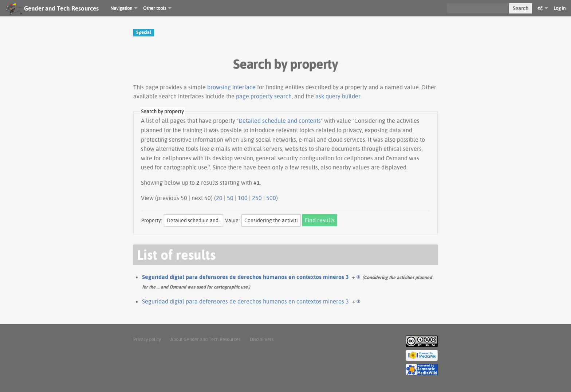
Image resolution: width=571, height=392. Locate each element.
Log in (560, 8)
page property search (264, 96)
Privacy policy (147, 339)
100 (243, 198)
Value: (232, 220)
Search (521, 8)
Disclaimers (262, 339)
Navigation (121, 8)
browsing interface (231, 87)
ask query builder (338, 96)
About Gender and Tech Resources (205, 339)
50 (230, 198)
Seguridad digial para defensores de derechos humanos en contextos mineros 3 (245, 277)
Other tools (155, 8)
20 (219, 198)
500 (271, 198)
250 (257, 198)
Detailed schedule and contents (280, 121)
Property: (152, 220)
